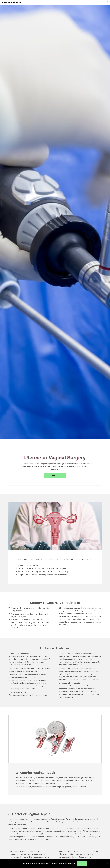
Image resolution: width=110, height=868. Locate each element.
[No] (107, 864)
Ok (82, 864)
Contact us (55, 475)
